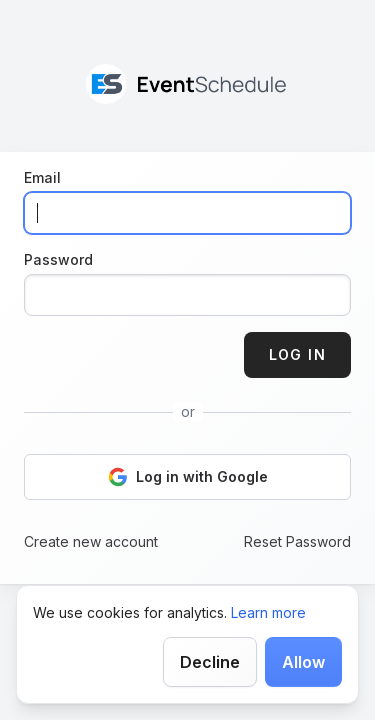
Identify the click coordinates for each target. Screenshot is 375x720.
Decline (210, 662)
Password (58, 259)
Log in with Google (188, 477)
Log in (297, 354)
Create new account (91, 541)
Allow (303, 662)
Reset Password (297, 541)
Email (42, 177)
